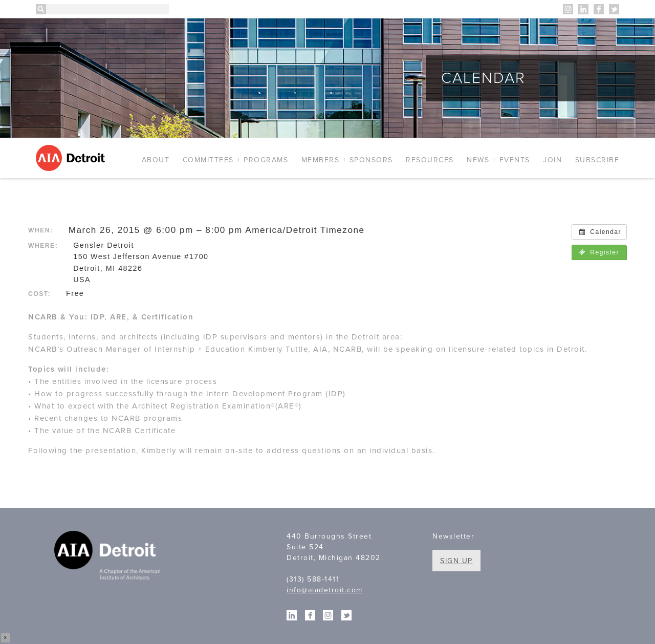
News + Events (498, 160)
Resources (430, 160)
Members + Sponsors (347, 160)
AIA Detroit (72, 158)
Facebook (599, 9)
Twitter (614, 9)
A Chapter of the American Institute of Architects (109, 557)
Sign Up (456, 561)
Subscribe (597, 160)
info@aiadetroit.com (325, 590)
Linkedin (583, 9)
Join (552, 160)
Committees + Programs (236, 160)
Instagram (568, 9)
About (156, 160)
